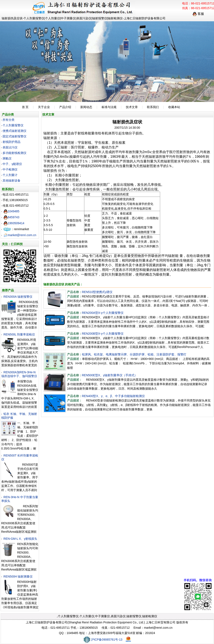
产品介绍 (65, 107)
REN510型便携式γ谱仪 (97, 292)
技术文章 (132, 107)
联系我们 (153, 107)
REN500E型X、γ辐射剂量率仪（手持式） (110, 375)
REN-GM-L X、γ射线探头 (20, 539)
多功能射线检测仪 (14, 153)
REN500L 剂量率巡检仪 (19, 334)
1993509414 (14, 223)
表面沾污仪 (10, 147)
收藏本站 (174, 107)
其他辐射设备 (11, 180)
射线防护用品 (11, 142)
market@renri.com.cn (20, 235)
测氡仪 (7, 158)
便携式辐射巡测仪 (14, 131)
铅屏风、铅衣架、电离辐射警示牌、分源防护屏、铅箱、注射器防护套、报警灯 (134, 354)
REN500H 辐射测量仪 (18, 576)
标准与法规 (109, 107)
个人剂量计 (10, 175)
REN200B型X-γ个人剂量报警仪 (103, 334)
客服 (198, 14)
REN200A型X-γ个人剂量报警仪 (103, 313)
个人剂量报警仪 (13, 125)
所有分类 (9, 120)
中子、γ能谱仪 (12, 164)
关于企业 (44, 107)
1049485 (11, 211)
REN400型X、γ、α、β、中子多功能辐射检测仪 (113, 396)
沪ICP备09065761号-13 (103, 640)
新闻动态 (86, 107)
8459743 (11, 217)
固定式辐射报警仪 (14, 136)
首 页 (25, 107)
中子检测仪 (10, 169)
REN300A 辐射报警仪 (18, 297)
